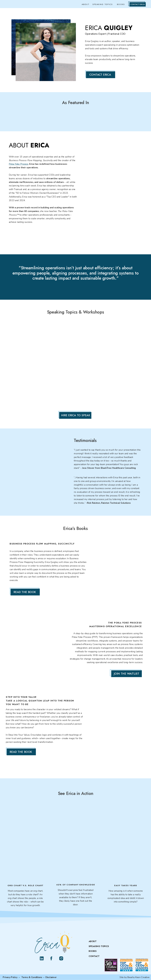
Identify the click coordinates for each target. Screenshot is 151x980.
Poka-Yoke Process (19, 164)
